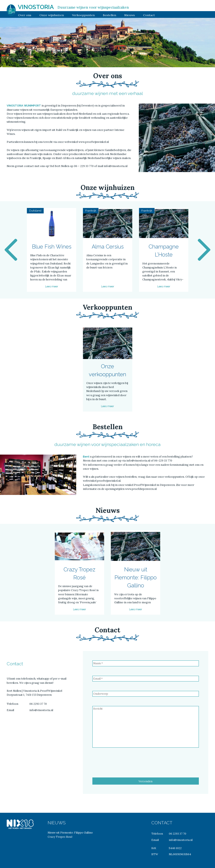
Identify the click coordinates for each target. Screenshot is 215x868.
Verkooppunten (83, 15)
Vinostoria (36, 7)
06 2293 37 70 (38, 704)
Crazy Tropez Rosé (60, 837)
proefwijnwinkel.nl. (109, 481)
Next (204, 250)
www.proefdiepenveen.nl (141, 489)
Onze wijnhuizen (52, 15)
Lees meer (52, 286)
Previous (11, 250)
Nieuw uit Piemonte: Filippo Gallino (70, 833)
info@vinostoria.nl (115, 166)
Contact (149, 15)
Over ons (25, 15)
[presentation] (124, 765)
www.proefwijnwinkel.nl (94, 142)
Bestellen (109, 15)
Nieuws (130, 15)
